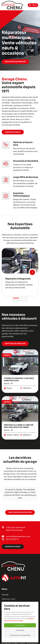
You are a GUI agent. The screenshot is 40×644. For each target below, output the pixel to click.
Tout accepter (20, 625)
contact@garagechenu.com (18, 536)
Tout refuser (20, 630)
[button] (16, 298)
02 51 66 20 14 (12, 539)
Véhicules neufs (9, 599)
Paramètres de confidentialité (20, 635)
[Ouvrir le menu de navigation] (33, 5)
